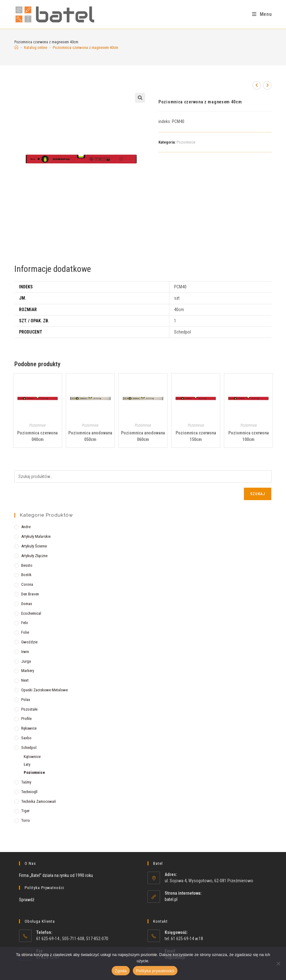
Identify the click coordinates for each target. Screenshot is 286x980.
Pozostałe (29, 709)
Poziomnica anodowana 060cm (143, 436)
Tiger (25, 811)
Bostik (26, 575)
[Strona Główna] (16, 47)
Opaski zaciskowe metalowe (44, 690)
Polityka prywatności (155, 971)
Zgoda (121, 971)
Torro (26, 820)
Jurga (26, 661)
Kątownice (32, 757)
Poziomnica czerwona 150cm (196, 436)
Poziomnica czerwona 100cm (249, 436)
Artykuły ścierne (34, 546)
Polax (26, 700)
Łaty (27, 764)
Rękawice (29, 728)
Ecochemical (31, 613)
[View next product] (267, 85)
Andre (26, 527)
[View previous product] (257, 85)
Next (25, 680)
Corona (27, 584)
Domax (27, 604)
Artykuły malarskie (36, 536)
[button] (140, 98)
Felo (25, 623)
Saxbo (26, 738)
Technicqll (29, 792)
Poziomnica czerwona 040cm (37, 436)
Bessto (27, 565)
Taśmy (26, 782)
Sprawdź (27, 900)
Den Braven (30, 594)
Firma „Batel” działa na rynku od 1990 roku (56, 875)
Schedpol (29, 748)
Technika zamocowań (39, 801)
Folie (25, 632)
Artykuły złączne (34, 556)
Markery (28, 671)
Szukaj (258, 494)
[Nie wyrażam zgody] (278, 963)
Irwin (25, 652)
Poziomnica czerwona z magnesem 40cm (85, 47)
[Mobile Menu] (262, 14)
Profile (26, 719)
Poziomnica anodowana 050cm (90, 436)
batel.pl (171, 899)
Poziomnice (186, 142)
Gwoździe (29, 642)
